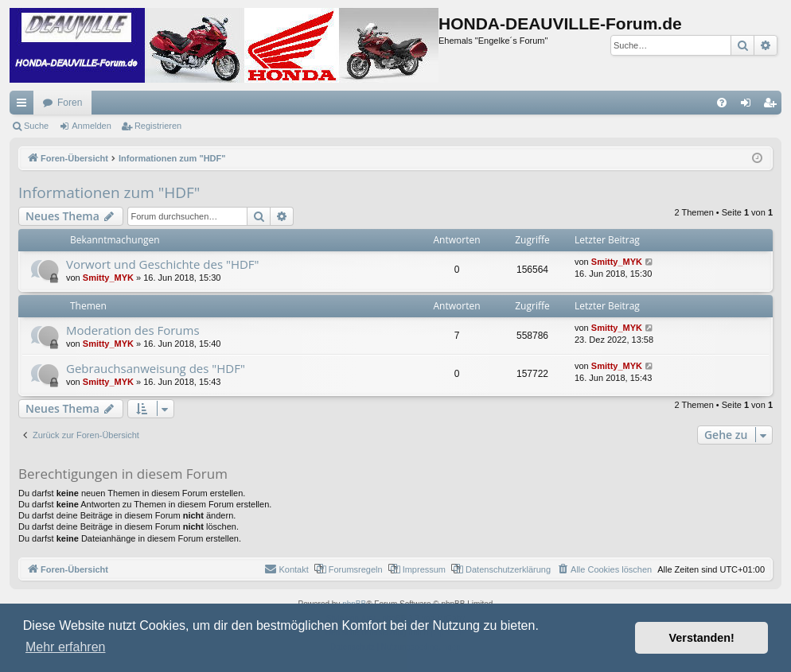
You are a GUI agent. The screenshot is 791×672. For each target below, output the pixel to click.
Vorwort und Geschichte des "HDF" (163, 264)
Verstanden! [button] (702, 638)
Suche (36, 126)
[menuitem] (722, 103)
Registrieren (158, 126)
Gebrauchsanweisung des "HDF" (156, 368)
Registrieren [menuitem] (773, 106)
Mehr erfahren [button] (66, 647)
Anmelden (92, 126)
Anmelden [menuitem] (749, 106)
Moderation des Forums (133, 330)
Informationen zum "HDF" (109, 192)
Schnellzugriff (25, 106)
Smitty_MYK (108, 278)
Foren (70, 103)
